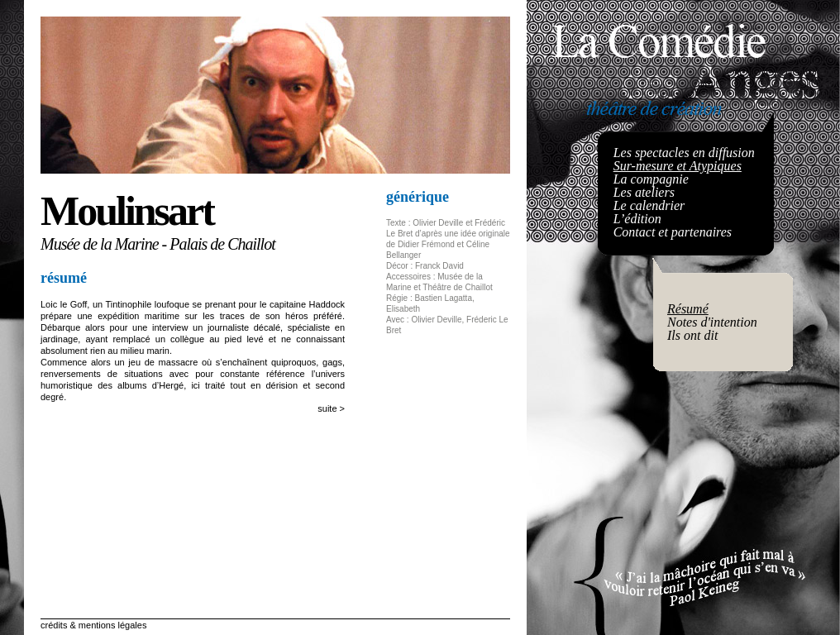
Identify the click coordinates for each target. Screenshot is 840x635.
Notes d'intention (712, 322)
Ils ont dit (692, 335)
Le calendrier (649, 205)
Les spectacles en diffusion (684, 153)
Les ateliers (644, 192)
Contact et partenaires (673, 232)
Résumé (688, 309)
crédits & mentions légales (93, 625)
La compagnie (651, 179)
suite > (331, 408)
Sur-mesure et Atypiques (678, 166)
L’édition (637, 219)
